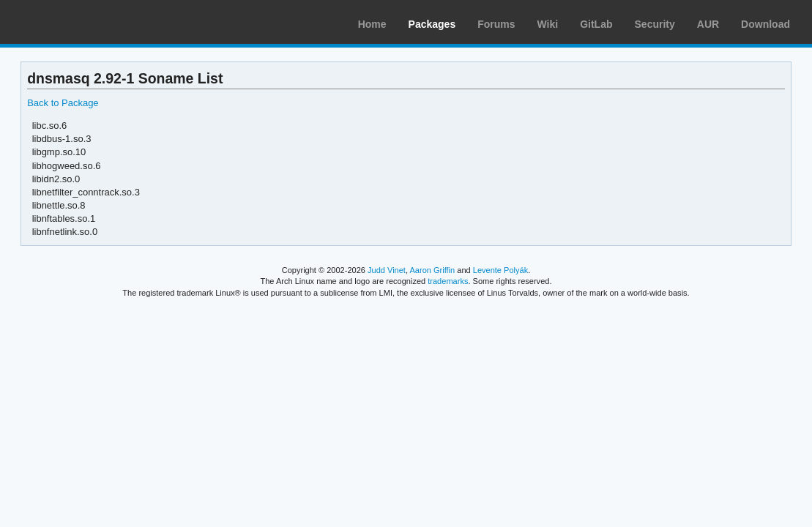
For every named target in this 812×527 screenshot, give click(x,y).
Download (766, 24)
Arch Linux (81, 22)
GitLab (596, 24)
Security (655, 24)
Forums (496, 24)
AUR (708, 24)
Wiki (548, 24)
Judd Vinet (387, 270)
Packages (432, 24)
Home (372, 24)
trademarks (448, 281)
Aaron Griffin (432, 270)
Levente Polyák (500, 270)
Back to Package (63, 103)
